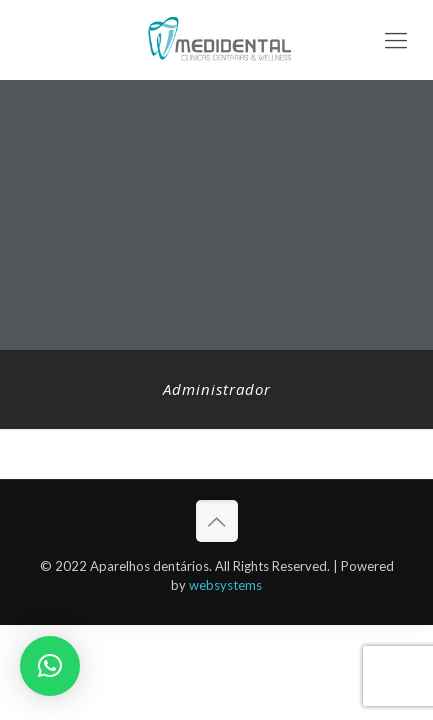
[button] (50, 666)
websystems (225, 585)
